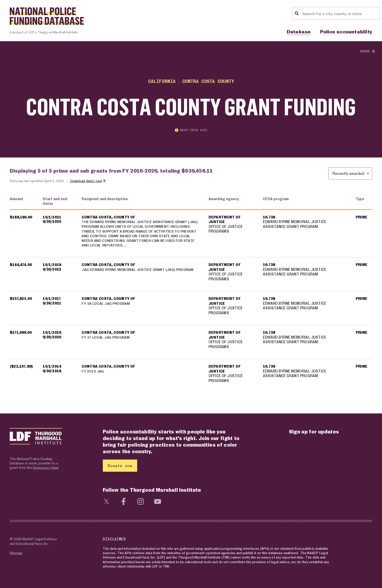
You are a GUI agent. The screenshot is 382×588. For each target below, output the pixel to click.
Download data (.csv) (88, 181)
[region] (191, 294)
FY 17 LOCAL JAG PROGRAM (106, 338)
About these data (191, 131)
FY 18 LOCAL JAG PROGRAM (106, 304)
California (161, 81)
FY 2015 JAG (93, 372)
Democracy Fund (46, 467)
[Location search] (340, 13)
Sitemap (16, 553)
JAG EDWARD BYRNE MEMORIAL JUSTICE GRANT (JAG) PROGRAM (139, 270)
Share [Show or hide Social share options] (367, 51)
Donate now (120, 465)
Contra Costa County (208, 81)
